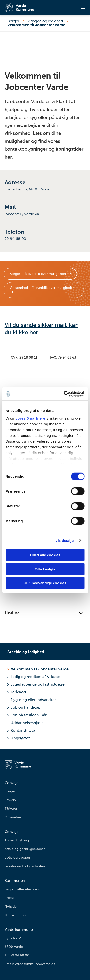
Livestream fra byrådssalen (25, 866)
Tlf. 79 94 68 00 (17, 955)
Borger (13, 21)
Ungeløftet (19, 738)
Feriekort (17, 692)
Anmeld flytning (17, 840)
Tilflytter (11, 809)
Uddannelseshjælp (26, 723)
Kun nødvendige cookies (45, 583)
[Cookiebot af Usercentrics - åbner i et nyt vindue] (64, 394)
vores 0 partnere (30, 418)
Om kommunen (17, 915)
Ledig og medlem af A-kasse (34, 677)
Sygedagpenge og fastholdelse (36, 684)
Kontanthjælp (21, 730)
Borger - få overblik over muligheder (38, 274)
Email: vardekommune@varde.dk (30, 964)
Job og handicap (24, 707)
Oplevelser (13, 817)
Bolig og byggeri (17, 858)
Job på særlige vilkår (27, 715)
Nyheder (11, 906)
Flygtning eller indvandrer (32, 700)
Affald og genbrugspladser (25, 849)
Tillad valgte (45, 569)
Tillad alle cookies (45, 555)
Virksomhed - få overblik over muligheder (42, 288)
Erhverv (10, 800)
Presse (10, 898)
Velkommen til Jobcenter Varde (40, 669)
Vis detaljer (65, 540)
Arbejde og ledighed (45, 21)
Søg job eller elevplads (22, 889)
